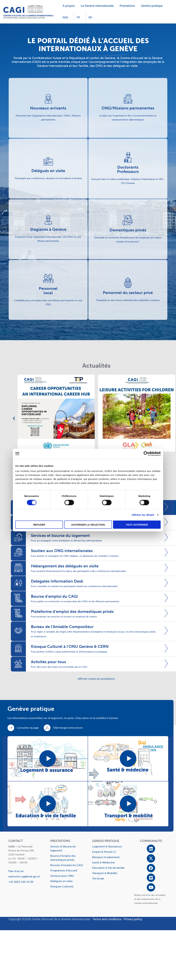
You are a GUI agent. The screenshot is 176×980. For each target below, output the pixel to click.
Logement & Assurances (107, 846)
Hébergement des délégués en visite (65, 566)
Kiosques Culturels (62, 886)
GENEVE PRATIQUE (106, 841)
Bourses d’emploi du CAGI (67, 865)
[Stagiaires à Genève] (48, 220)
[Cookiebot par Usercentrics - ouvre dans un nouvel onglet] (146, 454)
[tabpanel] (90, 415)
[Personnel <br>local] (48, 279)
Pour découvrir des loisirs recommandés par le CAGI (59, 667)
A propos (69, 6)
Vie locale (98, 878)
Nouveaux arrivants (48, 108)
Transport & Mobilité (105, 873)
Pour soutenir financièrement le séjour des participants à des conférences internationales (78, 571)
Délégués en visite (48, 171)
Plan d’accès (16, 871)
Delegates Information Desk (57, 581)
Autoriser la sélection (88, 525)
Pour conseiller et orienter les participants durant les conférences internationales (74, 586)
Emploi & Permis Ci (104, 852)
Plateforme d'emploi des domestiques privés (72, 611)
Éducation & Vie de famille (108, 868)
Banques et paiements (106, 857)
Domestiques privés (128, 230)
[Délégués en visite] (48, 161)
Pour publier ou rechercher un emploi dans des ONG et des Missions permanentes (75, 601)
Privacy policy (133, 919)
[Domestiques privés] (128, 220)
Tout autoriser (137, 525)
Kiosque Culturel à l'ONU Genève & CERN (70, 646)
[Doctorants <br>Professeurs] (128, 157)
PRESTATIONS (60, 841)
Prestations (127, 6)
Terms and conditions (107, 919)
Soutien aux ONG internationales (62, 551)
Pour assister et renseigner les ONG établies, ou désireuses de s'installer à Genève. (75, 556)
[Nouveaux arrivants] (48, 99)
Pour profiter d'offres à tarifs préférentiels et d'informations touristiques (69, 652)
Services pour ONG (62, 876)
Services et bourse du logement (60, 535)
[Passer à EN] (89, 17)
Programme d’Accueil (64, 870)
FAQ (65, 17)
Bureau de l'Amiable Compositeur (62, 627)
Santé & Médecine (103, 862)
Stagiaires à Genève (48, 229)
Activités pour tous (48, 662)
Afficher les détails (143, 515)
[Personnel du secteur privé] (128, 283)
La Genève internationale (97, 6)
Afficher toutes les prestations (96, 679)
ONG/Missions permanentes (128, 108)
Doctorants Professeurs (128, 169)
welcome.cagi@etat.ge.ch (24, 876)
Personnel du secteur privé (128, 293)
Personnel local (48, 291)
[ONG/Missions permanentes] (128, 99)
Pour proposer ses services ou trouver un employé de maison (64, 617)
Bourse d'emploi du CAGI (54, 596)
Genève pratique (152, 6)
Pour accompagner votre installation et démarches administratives (66, 541)
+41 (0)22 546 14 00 (21, 882)
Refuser (39, 525)
